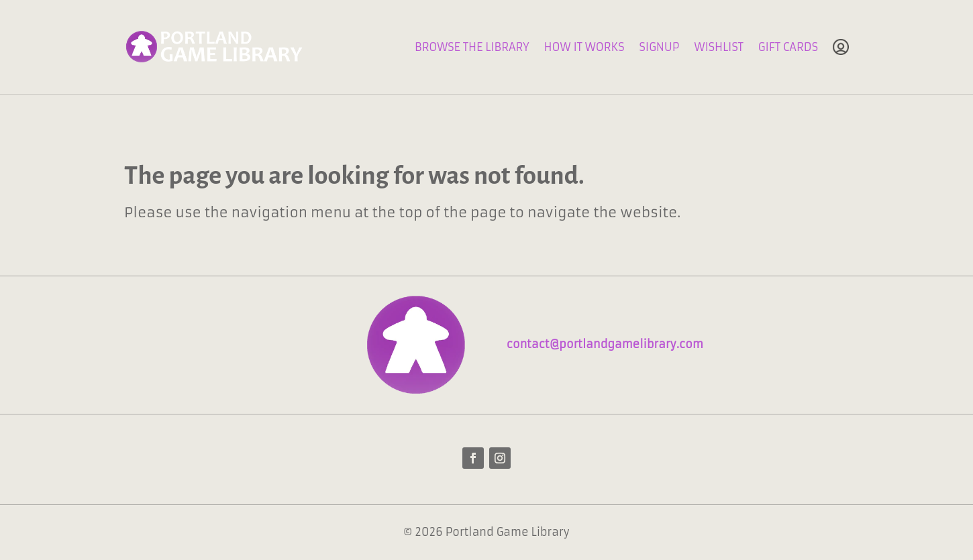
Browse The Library (472, 47)
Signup (659, 47)
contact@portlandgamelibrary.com (605, 344)
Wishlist (718, 47)
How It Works (584, 47)
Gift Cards (788, 47)
